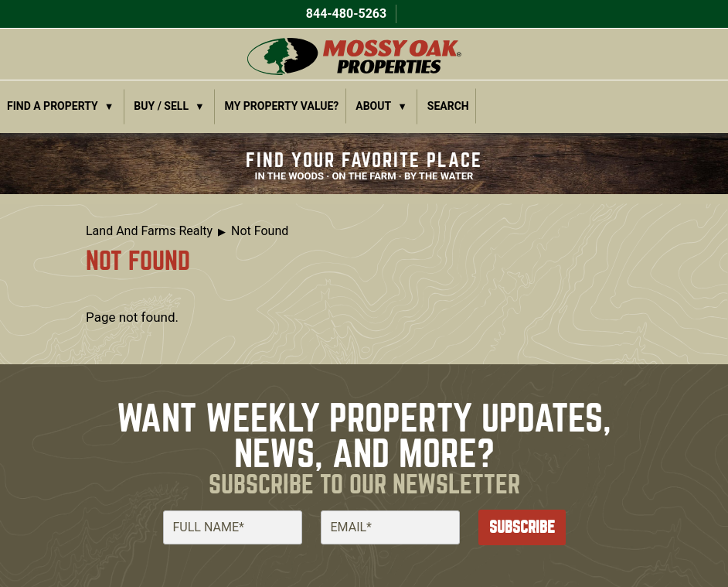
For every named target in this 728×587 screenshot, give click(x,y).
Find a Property (53, 106)
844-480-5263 (345, 14)
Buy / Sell (161, 106)
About (373, 106)
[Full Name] (233, 527)
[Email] (390, 527)
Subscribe (522, 527)
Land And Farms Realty (149, 231)
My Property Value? (282, 106)
